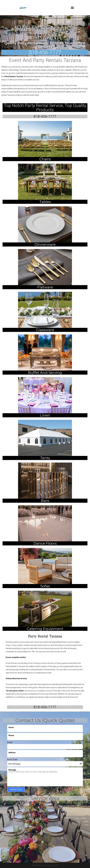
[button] (72, 8)
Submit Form (16, 789)
